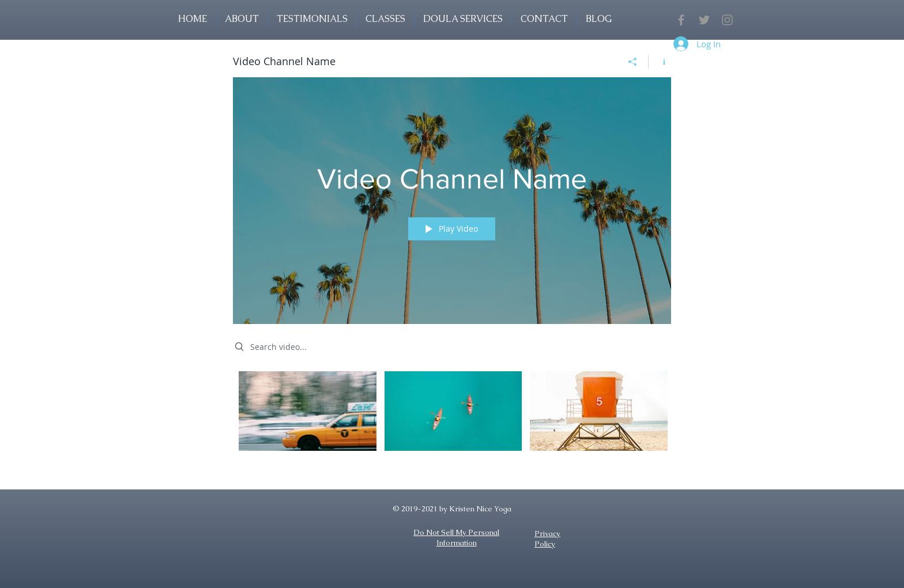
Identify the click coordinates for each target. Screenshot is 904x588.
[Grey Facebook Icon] (681, 20)
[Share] (633, 62)
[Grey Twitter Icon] (704, 20)
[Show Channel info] (660, 62)
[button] (385, 19)
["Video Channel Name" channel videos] (452, 419)
